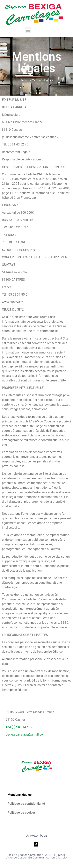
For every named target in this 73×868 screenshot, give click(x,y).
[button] (28, 30)
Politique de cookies (22, 813)
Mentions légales (20, 795)
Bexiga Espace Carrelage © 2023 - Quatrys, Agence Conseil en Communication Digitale (36, 856)
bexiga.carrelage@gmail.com (26, 734)
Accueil (25, 80)
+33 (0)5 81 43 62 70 (20, 727)
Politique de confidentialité (26, 804)
